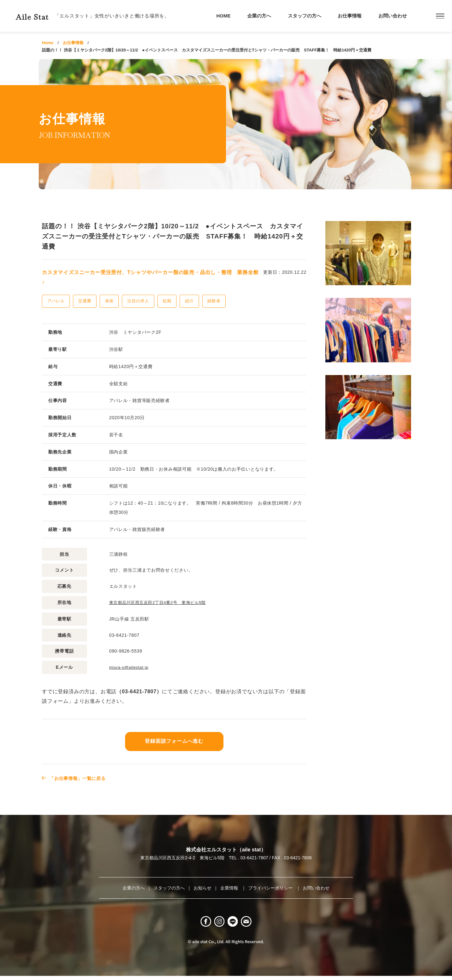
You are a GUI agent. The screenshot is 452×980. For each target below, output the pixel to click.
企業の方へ (259, 16)
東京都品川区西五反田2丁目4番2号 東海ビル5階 (161, 602)
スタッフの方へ (305, 16)
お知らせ (203, 887)
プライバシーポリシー (271, 887)
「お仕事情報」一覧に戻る (82, 778)
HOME (224, 16)
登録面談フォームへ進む (174, 741)
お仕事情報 (350, 16)
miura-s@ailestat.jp (130, 667)
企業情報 (230, 887)
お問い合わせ (393, 16)
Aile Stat (43, 16)
